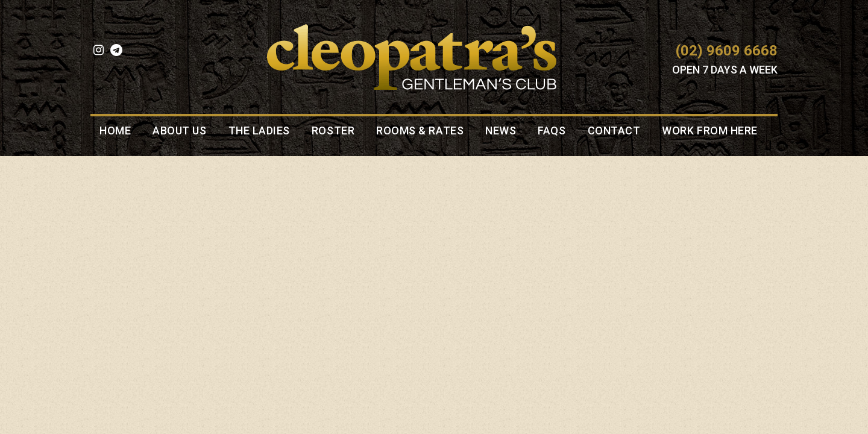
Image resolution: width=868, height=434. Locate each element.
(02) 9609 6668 (727, 51)
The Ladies (259, 131)
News (501, 131)
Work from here (710, 131)
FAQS (552, 131)
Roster (333, 131)
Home (115, 131)
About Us (179, 131)
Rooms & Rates (420, 131)
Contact (614, 131)
